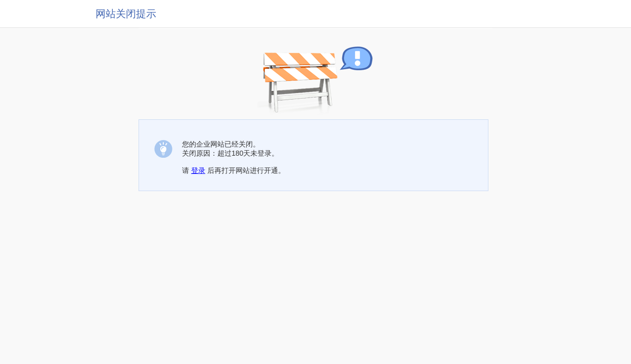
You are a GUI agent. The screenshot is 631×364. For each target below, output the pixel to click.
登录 (198, 170)
